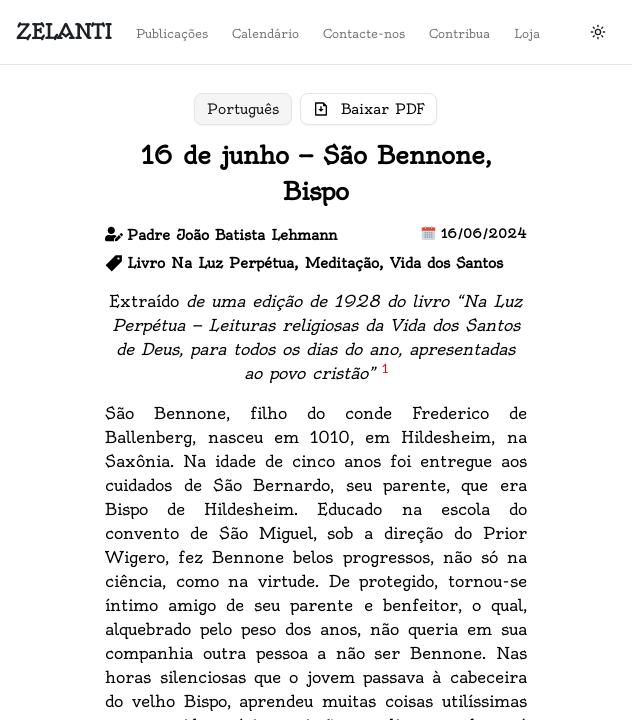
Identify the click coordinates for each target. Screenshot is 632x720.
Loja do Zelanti (70, 376)
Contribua (542, 460)
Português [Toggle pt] (243, 109)
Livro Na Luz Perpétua (210, 263)
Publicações (549, 376)
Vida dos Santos (446, 263)
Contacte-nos (554, 432)
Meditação (342, 263)
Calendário (545, 404)
